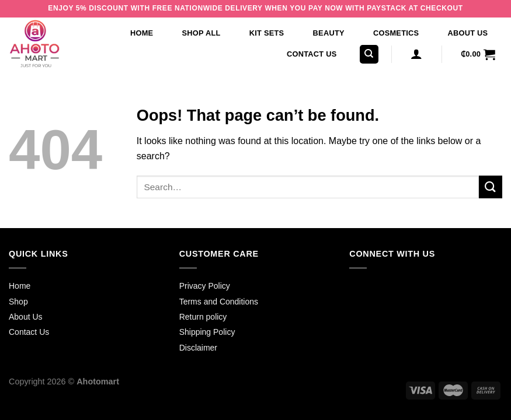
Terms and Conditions (219, 302)
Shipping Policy (207, 332)
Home (142, 33)
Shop (18, 302)
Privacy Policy (205, 286)
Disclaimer (198, 348)
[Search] (369, 55)
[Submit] (491, 187)
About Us (468, 33)
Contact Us (312, 54)
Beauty (329, 33)
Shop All (201, 33)
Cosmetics (396, 33)
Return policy (203, 317)
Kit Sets (267, 33)
